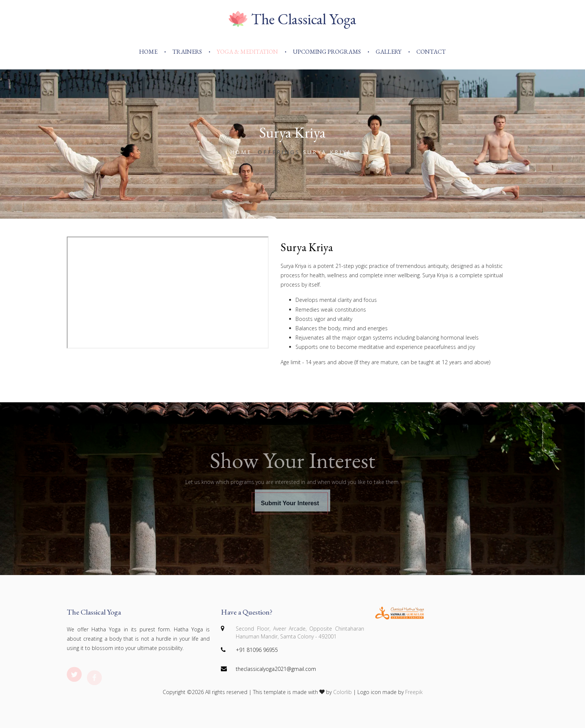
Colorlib (342, 692)
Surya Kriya (307, 247)
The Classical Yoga (292, 19)
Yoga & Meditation (247, 52)
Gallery (389, 52)
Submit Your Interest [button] (290, 510)
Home (148, 52)
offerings (279, 152)
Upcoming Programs (327, 52)
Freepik (414, 692)
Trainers (187, 52)
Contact (431, 52)
